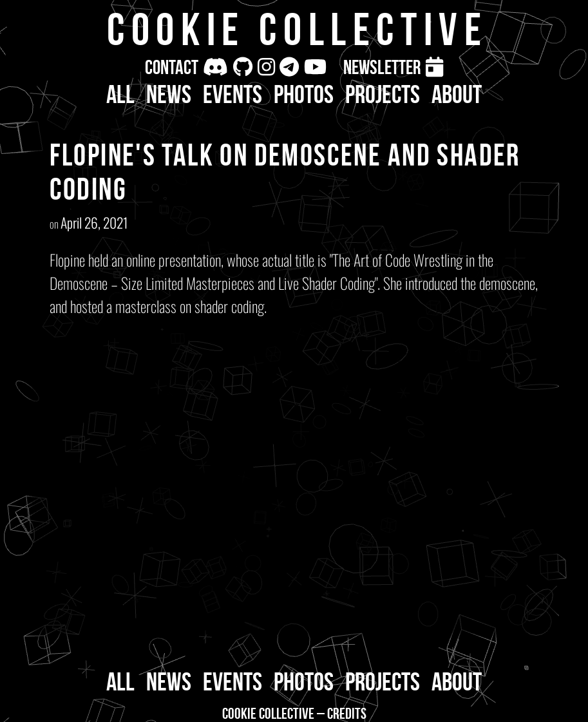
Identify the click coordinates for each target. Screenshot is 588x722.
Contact (172, 67)
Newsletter (382, 67)
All (120, 94)
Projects (383, 94)
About (457, 94)
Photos (304, 94)
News (169, 94)
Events (232, 94)
